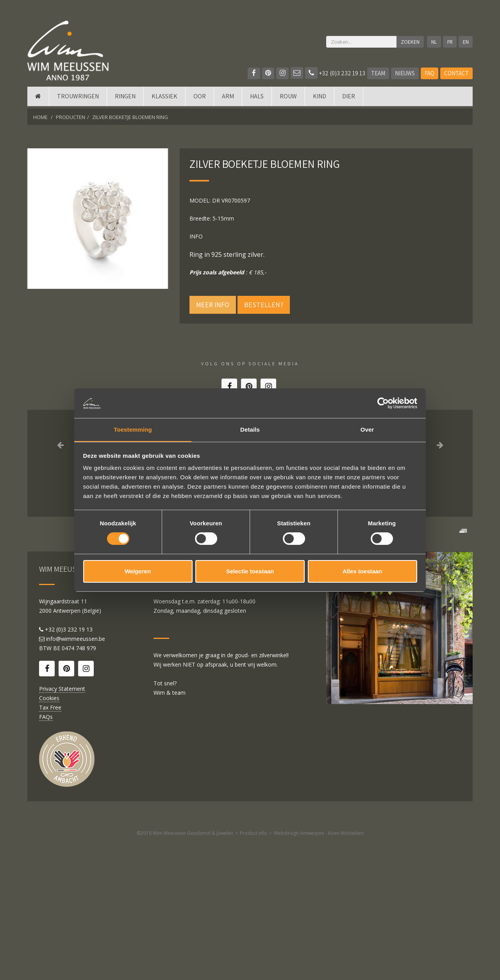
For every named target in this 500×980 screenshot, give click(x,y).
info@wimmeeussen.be (76, 777)
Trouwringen (78, 99)
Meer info (213, 305)
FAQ (429, 73)
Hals (257, 99)
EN (466, 42)
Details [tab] (250, 430)
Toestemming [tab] (133, 430)
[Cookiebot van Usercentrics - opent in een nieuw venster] (383, 403)
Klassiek (164, 99)
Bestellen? (264, 305)
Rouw (288, 99)
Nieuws (405, 73)
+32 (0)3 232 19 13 (335, 73)
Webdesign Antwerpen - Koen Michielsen (319, 971)
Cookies (49, 836)
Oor (200, 99)
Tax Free (50, 846)
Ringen (125, 99)
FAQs (46, 855)
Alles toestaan (362, 572)
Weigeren (138, 572)
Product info (254, 971)
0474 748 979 (79, 786)
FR (450, 42)
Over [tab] (367, 430)
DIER (349, 99)
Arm (228, 99)
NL (434, 42)
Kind (320, 99)
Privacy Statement (62, 827)
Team (378, 73)
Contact (456, 73)
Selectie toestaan (250, 572)
